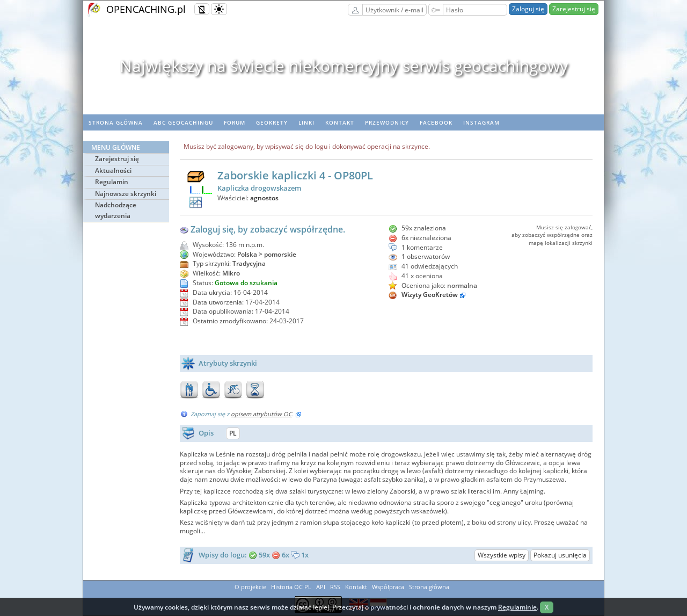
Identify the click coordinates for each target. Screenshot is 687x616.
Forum (235, 122)
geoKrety (272, 122)
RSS (335, 587)
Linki (306, 122)
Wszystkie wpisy (502, 555)
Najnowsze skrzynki (126, 194)
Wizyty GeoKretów (430, 295)
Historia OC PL (291, 587)
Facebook (436, 122)
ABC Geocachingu (183, 122)
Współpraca (388, 587)
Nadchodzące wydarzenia (116, 210)
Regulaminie (517, 607)
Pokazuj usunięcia (560, 555)
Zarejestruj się (574, 9)
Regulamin (112, 182)
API (321, 587)
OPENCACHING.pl (146, 9)
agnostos (264, 198)
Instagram (481, 122)
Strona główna (116, 122)
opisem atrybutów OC (261, 414)
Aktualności (113, 171)
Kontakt (340, 122)
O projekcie (250, 587)
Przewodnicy (387, 122)
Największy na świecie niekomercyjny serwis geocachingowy (344, 66)
